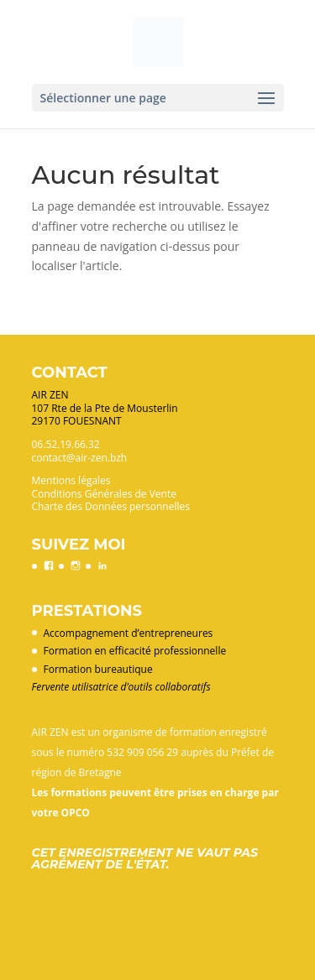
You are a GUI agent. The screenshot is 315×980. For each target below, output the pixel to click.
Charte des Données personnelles (111, 506)
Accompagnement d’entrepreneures (129, 633)
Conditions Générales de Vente (104, 494)
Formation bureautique (98, 669)
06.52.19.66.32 (66, 444)
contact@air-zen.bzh (80, 458)
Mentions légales (71, 480)
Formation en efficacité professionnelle (135, 651)
